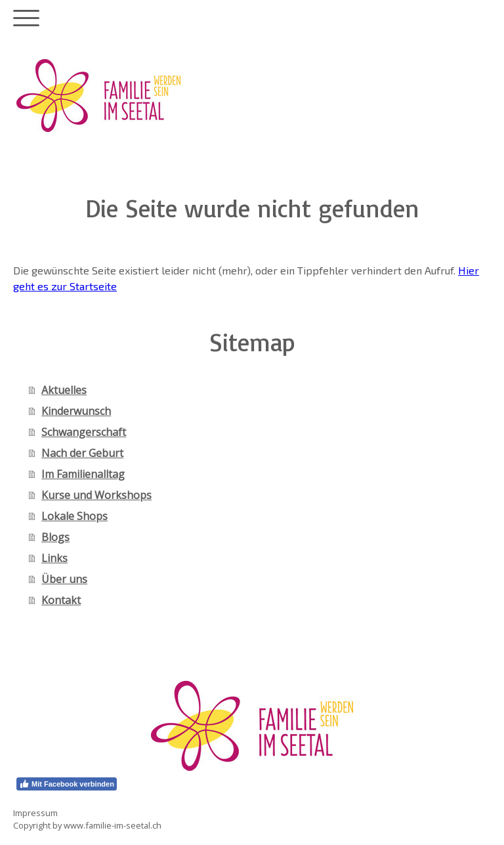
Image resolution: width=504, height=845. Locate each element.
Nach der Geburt (82, 453)
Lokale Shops (74, 516)
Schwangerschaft (84, 432)
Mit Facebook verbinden (67, 784)
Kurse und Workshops (96, 495)
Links (54, 558)
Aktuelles (64, 390)
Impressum (35, 813)
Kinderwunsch (76, 411)
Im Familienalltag (83, 474)
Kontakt (61, 600)
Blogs (55, 537)
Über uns (64, 579)
